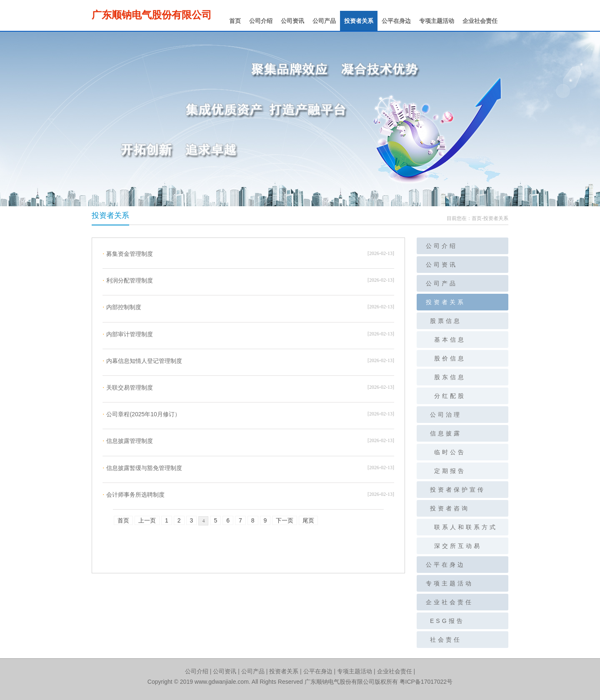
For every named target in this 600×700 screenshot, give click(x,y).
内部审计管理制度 (128, 334)
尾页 (308, 520)
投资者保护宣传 (458, 490)
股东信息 (450, 377)
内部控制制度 (122, 307)
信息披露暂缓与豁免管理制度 (142, 468)
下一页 (285, 520)
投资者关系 (359, 21)
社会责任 (446, 640)
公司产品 (324, 21)
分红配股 (450, 396)
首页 (235, 21)
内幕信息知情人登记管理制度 (142, 361)
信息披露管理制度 (128, 441)
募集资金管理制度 (128, 254)
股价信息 (450, 358)
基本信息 (450, 340)
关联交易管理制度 (128, 387)
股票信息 (446, 321)
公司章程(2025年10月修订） (141, 414)
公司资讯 (292, 21)
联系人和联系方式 (466, 527)
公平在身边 (396, 21)
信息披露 (446, 433)
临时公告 (450, 452)
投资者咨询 (450, 508)
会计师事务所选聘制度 (134, 495)
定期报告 (450, 471)
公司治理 (446, 415)
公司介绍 (261, 21)
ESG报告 (447, 621)
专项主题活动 (437, 21)
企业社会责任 (480, 21)
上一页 (147, 520)
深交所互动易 (458, 546)
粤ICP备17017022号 (426, 682)
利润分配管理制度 (128, 280)
